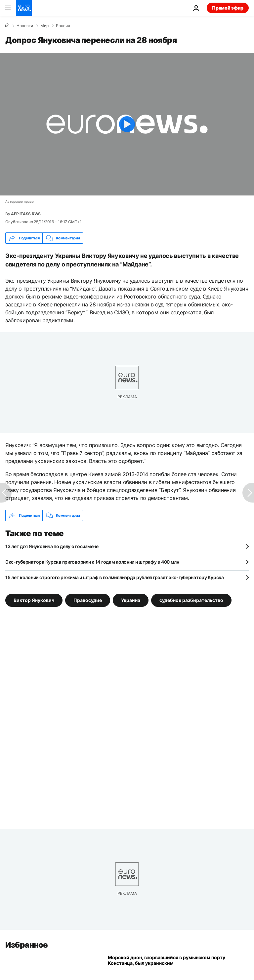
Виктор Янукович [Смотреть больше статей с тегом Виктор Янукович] (34, 600)
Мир (44, 26)
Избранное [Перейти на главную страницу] (27, 945)
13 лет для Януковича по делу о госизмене (52, 546)
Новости (25, 26)
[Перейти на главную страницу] (24, 8)
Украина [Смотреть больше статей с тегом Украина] (131, 600)
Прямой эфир (228, 8)
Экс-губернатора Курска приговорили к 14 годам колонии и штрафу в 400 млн (92, 562)
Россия (63, 26)
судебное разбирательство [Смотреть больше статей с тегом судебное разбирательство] (191, 600)
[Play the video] (127, 124)
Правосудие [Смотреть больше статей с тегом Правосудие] (88, 600)
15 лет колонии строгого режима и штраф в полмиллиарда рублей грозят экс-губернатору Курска (115, 577)
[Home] (7, 25)
